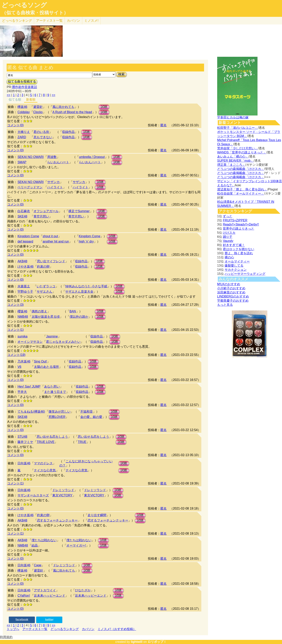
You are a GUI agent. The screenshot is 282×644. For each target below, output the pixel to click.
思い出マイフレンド (51, 261)
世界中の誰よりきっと (239, 229)
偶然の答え (39, 311)
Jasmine (52, 336)
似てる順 (15, 100)
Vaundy (228, 241)
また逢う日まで (55, 392)
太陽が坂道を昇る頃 (46, 317)
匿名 (164, 125)
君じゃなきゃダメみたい (63, 342)
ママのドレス (43, 463)
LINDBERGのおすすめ (233, 296)
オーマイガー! (76, 545)
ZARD (22, 137)
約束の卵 (43, 267)
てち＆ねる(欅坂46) (31, 412)
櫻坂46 (22, 311)
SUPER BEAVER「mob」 (235, 161)
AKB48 (22, 261)
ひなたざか (83, 590)
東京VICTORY (62, 495)
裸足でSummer (79, 211)
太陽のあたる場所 (46, 367)
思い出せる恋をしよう (52, 437)
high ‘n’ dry (86, 241)
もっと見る (225, 305)
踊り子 (228, 237)
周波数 (52, 157)
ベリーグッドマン (30, 187)
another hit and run (56, 241)
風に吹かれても (63, 107)
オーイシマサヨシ (30, 342)
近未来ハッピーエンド (50, 596)
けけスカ (229, 233)
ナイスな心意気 (45, 470)
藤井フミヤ (25, 442)
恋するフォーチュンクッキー (57, 520)
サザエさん (44, 292)
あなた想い (52, 386)
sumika (22, 336)
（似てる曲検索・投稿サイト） (35, 13)
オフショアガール (46, 211)
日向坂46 (24, 463)
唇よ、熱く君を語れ (239, 253)
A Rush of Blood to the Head (72, 112)
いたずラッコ (46, 286)
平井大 (22, 392)
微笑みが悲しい (60, 412)
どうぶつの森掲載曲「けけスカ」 (241, 169)
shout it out (50, 236)
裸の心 (229, 257)
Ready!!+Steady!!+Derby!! (241, 224)
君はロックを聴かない (239, 249)
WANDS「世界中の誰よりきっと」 (242, 152)
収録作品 (68, 132)
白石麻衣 (24, 211)
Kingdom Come (28, 236)
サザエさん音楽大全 (79, 292)
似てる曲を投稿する (22, 82)
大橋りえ (24, 132)
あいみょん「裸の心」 (233, 156)
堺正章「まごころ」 (231, 165)
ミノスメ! (91, 21)
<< (9, 95)
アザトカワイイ (45, 590)
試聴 (104, 107)
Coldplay (23, 112)
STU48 (22, 437)
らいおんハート (58, 162)
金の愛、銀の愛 (91, 417)
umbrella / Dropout (92, 157)
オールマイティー (237, 261)
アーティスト (49, 21)
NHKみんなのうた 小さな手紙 (86, 286)
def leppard (25, 241)
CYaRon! (24, 596)
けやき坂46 (25, 267)
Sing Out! (40, 361)
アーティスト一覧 (35, 629)
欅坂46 (22, 107)
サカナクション (236, 270)
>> (54, 95)
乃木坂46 (24, 361)
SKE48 (22, 216)
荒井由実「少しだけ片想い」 (238, 148)
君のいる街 (41, 132)
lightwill (137, 642)
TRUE (82, 442)
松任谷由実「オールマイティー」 (241, 193)
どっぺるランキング (65, 629)
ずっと (228, 216)
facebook (22, 620)
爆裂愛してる (234, 266)
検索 (121, 74)
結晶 (35, 545)
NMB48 (23, 317)
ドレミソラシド (63, 490)
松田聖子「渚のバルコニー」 (238, 128)
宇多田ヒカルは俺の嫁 (233, 117)
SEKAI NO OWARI (31, 157)
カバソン (73, 21)
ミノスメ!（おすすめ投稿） (117, 629)
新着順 (31, 100)
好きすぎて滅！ (234, 245)
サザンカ (53, 182)
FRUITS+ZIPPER (235, 220)
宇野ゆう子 (25, 292)
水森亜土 (24, 286)
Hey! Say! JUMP (29, 386)
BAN (73, 311)
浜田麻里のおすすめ (231, 292)
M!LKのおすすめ (229, 284)
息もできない (43, 137)
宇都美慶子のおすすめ (233, 301)
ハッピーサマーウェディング (245, 274)
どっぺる (17, 21)
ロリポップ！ (157, 642)
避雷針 (38, 107)
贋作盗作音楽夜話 (24, 87)
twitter (49, 620)
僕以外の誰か (79, 317)
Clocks (38, 112)
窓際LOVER (57, 417)
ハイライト (55, 187)
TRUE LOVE (46, 442)
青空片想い (41, 216)
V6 (19, 367)
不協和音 (87, 412)
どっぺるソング (24, 5)
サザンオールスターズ (33, 495)
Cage (38, 565)
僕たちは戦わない (44, 540)
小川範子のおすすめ (231, 288)
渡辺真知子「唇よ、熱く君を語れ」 (242, 189)
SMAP (22, 162)
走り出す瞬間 (97, 515)
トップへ (13, 629)
